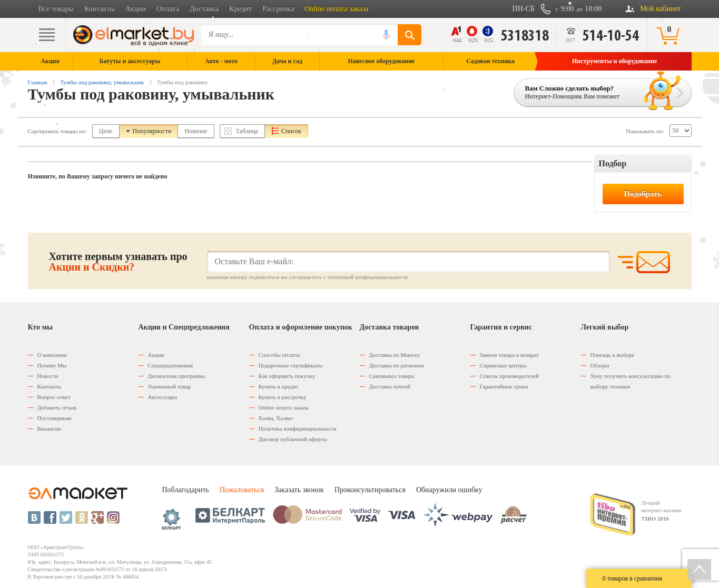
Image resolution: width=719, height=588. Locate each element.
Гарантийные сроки (504, 386)
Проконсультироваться (370, 490)
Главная (38, 82)
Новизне (196, 131)
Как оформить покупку (287, 376)
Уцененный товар (170, 386)
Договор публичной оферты (293, 439)
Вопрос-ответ (54, 397)
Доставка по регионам (397, 365)
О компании (52, 355)
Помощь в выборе (613, 355)
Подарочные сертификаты (291, 365)
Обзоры (600, 365)
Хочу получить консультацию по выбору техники (631, 381)
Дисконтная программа (176, 376)
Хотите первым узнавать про (118, 262)
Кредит (240, 9)
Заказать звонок (299, 490)
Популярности (152, 131)
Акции (136, 9)
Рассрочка (278, 9)
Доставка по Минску (395, 355)
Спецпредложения (171, 365)
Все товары (56, 9)
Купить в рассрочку (283, 397)
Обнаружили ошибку (449, 490)
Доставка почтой (390, 386)
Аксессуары (163, 397)
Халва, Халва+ (277, 418)
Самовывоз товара (392, 376)
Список (291, 131)
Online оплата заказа (336, 9)
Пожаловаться (242, 490)
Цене (106, 131)
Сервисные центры (503, 365)
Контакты (100, 9)
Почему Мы (52, 365)
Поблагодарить (186, 490)
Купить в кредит (279, 386)
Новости (48, 376)
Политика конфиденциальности (298, 428)
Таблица (247, 131)
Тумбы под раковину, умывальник (102, 82)
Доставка (204, 9)
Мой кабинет (660, 9)
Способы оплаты (279, 355)
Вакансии (49, 428)
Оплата (168, 9)
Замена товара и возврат (510, 355)
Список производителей (509, 376)
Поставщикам (55, 418)
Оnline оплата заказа (284, 407)
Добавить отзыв (57, 407)
